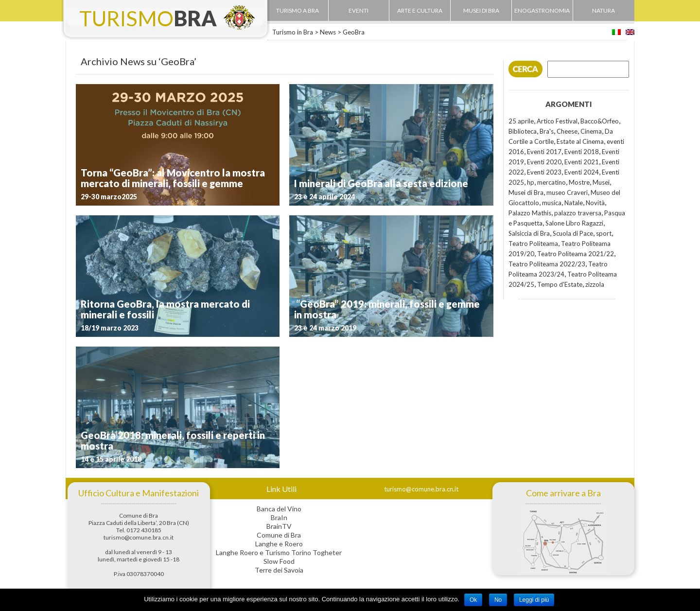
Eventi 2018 (582, 152)
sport (604, 233)
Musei (601, 182)
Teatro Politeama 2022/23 (547, 264)
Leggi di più (534, 600)
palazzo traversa (578, 213)
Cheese (567, 131)
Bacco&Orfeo (600, 121)
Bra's (547, 131)
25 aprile (521, 121)
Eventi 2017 (544, 152)
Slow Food (279, 561)
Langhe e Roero (279, 544)
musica (552, 203)
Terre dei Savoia (279, 570)
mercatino (551, 182)
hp (531, 182)
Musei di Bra (526, 192)
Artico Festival (557, 121)
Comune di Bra (279, 535)
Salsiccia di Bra (529, 233)
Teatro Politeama (533, 244)
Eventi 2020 (544, 162)
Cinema (591, 131)
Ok (473, 600)
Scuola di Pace (573, 233)
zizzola (595, 284)
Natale (574, 203)
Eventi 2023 (544, 172)
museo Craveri (567, 192)
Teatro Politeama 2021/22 (576, 254)
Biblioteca (523, 131)
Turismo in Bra (293, 32)
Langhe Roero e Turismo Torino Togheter (279, 552)
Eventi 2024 (582, 172)
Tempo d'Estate (560, 284)
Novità (595, 203)
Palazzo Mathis (530, 213)
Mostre (579, 182)
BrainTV (279, 526)
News (328, 32)
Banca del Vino (279, 509)
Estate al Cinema (580, 141)
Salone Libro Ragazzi (574, 223)
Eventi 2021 (582, 162)
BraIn (279, 517)
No (498, 600)
